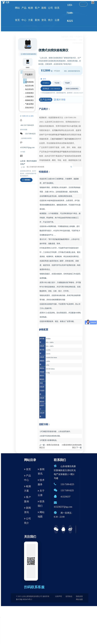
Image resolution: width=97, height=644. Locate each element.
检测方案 (31, 14)
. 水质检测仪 (29, 93)
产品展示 (29, 75)
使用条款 (69, 596)
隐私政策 (79, 596)
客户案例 (37, 14)
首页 (71, 37)
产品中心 (24, 14)
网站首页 (17, 14)
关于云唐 (41, 493)
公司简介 (50, 14)
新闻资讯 (44, 14)
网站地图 (41, 514)
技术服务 (41, 482)
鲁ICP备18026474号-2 (24, 599)
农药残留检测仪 (71, 40)
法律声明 (58, 596)
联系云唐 (57, 14)
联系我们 (26, 180)
